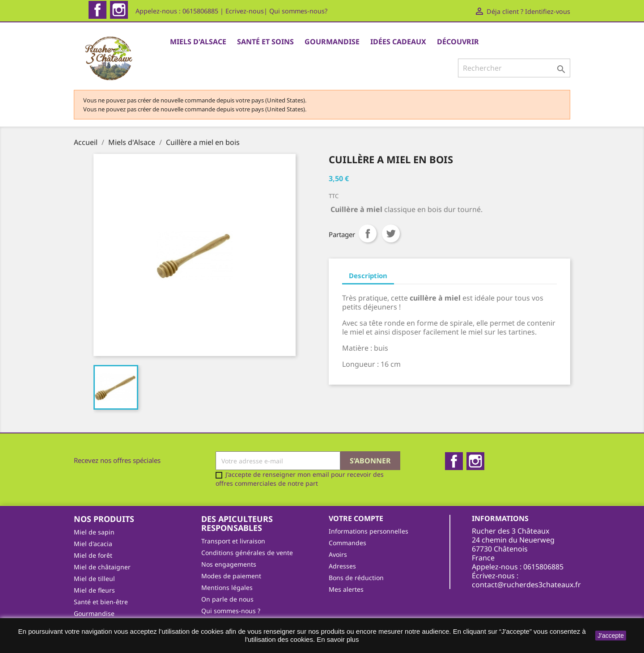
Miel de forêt (93, 555)
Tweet (391, 233)
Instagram (119, 10)
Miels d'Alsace (198, 42)
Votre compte (356, 518)
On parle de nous (227, 599)
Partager (368, 233)
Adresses (342, 566)
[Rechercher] (514, 68)
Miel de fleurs (94, 590)
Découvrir (458, 42)
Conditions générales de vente (247, 553)
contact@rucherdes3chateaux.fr (526, 585)
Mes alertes (346, 589)
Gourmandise (332, 42)
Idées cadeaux (398, 42)
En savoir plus (338, 639)
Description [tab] (368, 276)
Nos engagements (229, 564)
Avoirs (338, 554)
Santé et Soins (265, 42)
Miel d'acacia (93, 544)
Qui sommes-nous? (298, 11)
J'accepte (611, 636)
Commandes (347, 543)
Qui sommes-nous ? (231, 611)
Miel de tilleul (94, 579)
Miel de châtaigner (102, 567)
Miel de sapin (94, 532)
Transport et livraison (233, 541)
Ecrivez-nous (245, 11)
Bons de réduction (356, 578)
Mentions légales (227, 587)
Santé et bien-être (101, 602)
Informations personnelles (369, 531)
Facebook (97, 10)
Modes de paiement (231, 576)
